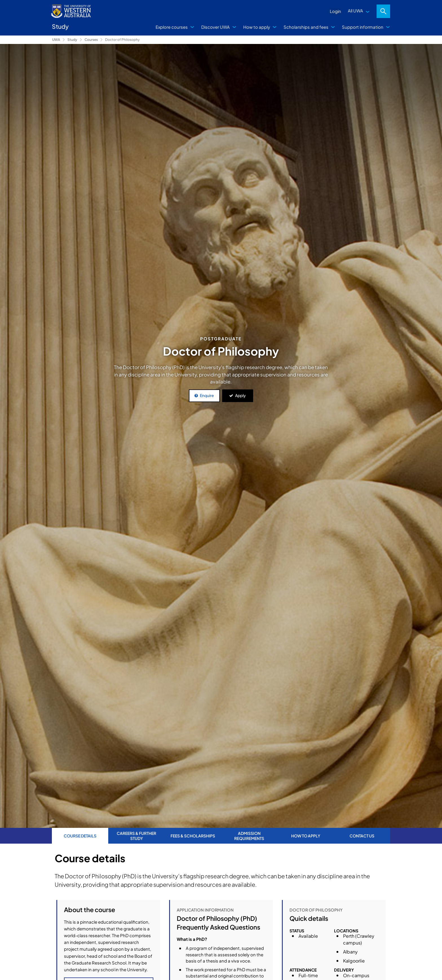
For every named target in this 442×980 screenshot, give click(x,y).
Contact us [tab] (362, 836)
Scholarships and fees (306, 27)
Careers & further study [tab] (136, 836)
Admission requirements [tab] (249, 836)
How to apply (257, 27)
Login (335, 11)
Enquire (207, 395)
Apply (240, 395)
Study (72, 40)
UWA (56, 40)
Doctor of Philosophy (122, 40)
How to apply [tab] (306, 836)
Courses (91, 40)
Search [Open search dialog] (383, 11)
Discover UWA (216, 27)
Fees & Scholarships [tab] (193, 836)
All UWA (355, 11)
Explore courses (172, 27)
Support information (363, 27)
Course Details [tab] (80, 836)
